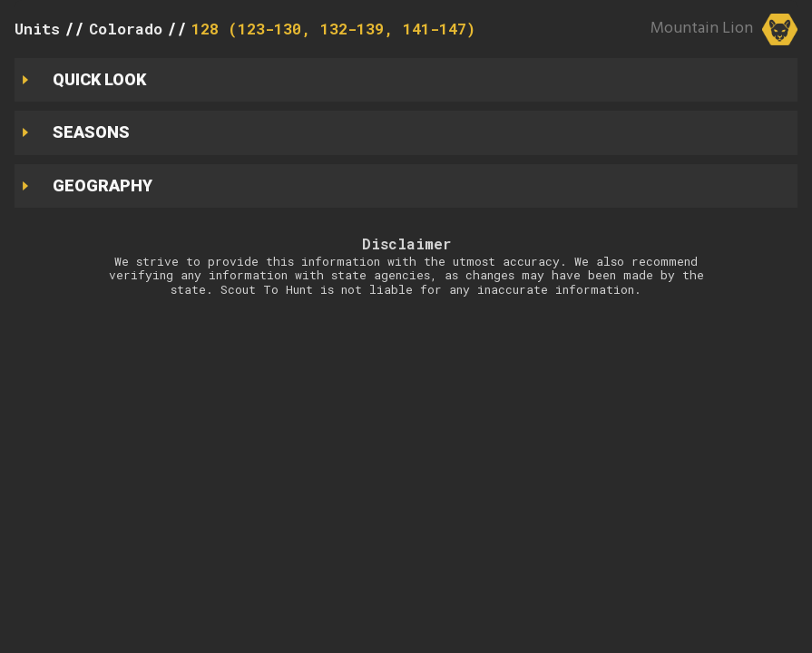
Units (37, 29)
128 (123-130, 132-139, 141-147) (333, 29)
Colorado (126, 29)
